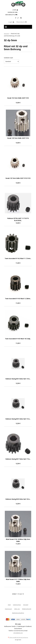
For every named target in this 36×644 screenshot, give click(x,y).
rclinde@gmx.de (18, 633)
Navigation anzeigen (6, 27)
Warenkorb (13, 12)
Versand (26, 605)
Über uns (17, 609)
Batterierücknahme (18, 613)
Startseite (6, 34)
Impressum (8, 609)
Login (15, 10)
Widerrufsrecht (27, 609)
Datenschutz (17, 605)
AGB (9, 605)
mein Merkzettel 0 (12, 15)
